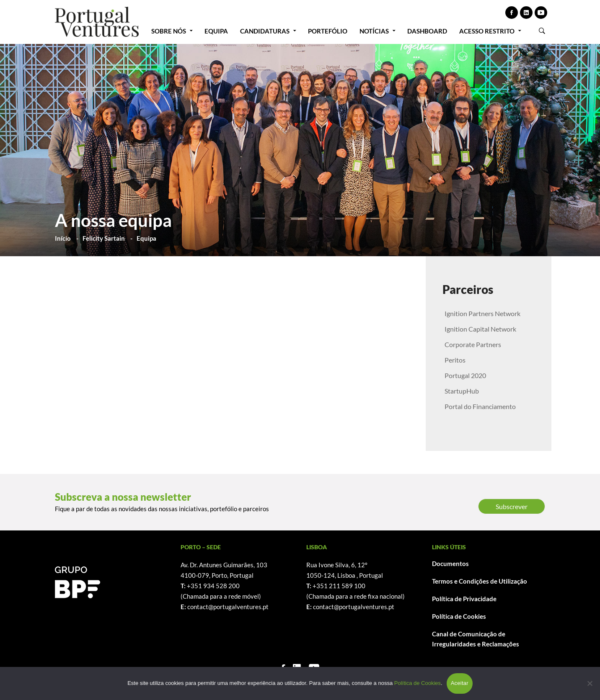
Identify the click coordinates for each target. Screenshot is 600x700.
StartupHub (462, 391)
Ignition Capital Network (480, 329)
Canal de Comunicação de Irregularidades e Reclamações (476, 639)
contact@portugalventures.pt (228, 607)
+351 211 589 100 (339, 586)
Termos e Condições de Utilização (480, 581)
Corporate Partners (473, 344)
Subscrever (512, 506)
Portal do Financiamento (480, 406)
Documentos (450, 564)
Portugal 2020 (465, 375)
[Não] (590, 683)
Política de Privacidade (464, 599)
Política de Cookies (459, 616)
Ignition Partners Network (482, 313)
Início (63, 238)
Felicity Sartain (104, 238)
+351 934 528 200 (213, 586)
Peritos (455, 360)
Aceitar (460, 683)
